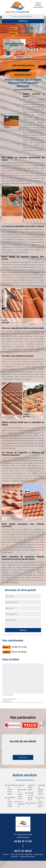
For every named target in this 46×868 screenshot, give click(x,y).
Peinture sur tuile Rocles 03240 (31, 796)
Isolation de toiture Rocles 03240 (41, 802)
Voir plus (23, 757)
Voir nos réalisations (23, 66)
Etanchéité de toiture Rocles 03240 (11, 790)
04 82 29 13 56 (26, 28)
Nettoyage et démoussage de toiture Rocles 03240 (21, 792)
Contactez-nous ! (23, 75)
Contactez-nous (27, 857)
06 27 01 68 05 (26, 33)
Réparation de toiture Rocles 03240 (11, 802)
